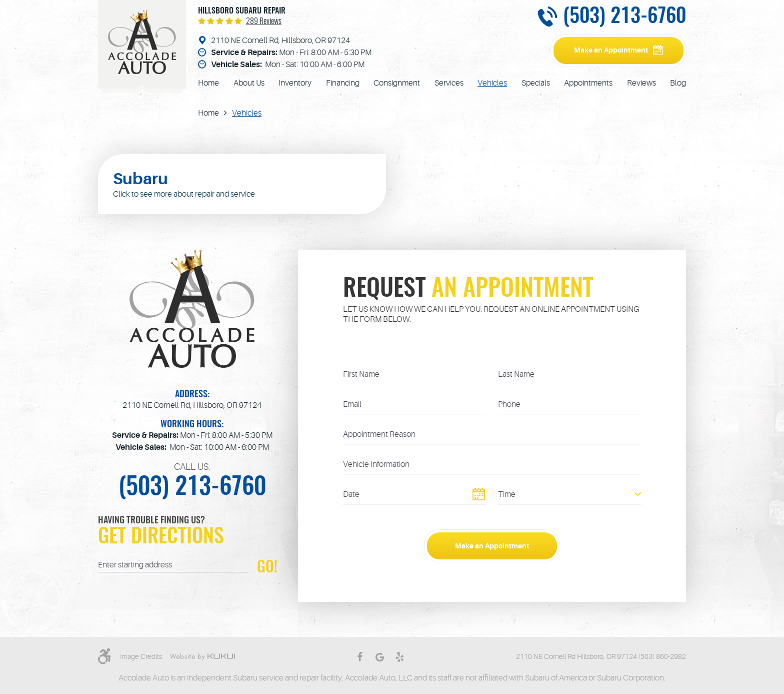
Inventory (295, 83)
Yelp (399, 657)
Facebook (359, 657)
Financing (343, 83)
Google (379, 657)
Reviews (641, 83)
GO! (267, 567)
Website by (202, 657)
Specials (536, 83)
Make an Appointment (611, 50)
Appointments (588, 83)
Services (449, 83)
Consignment (397, 83)
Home (208, 83)
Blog (678, 83)
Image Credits (141, 656)
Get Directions (161, 537)
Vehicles (492, 83)
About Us (249, 83)
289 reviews (264, 22)
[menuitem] (208, 83)
